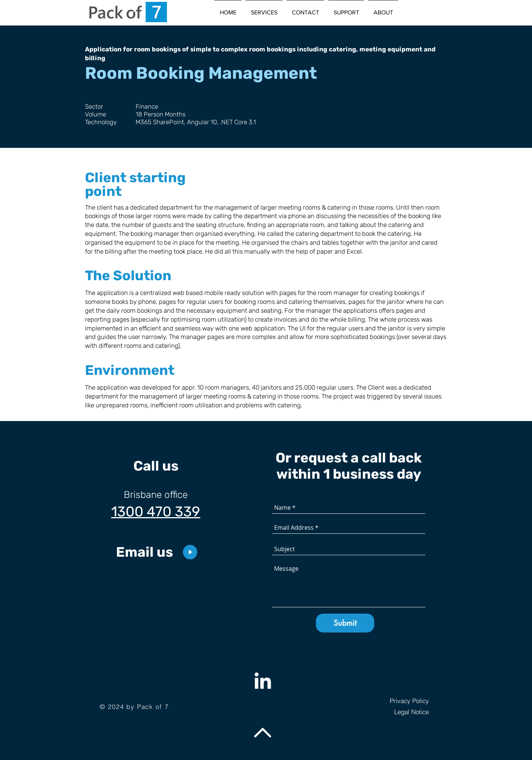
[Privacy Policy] (393, 701)
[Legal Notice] (393, 712)
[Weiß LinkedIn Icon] (263, 681)
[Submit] (345, 623)
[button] (264, 9)
